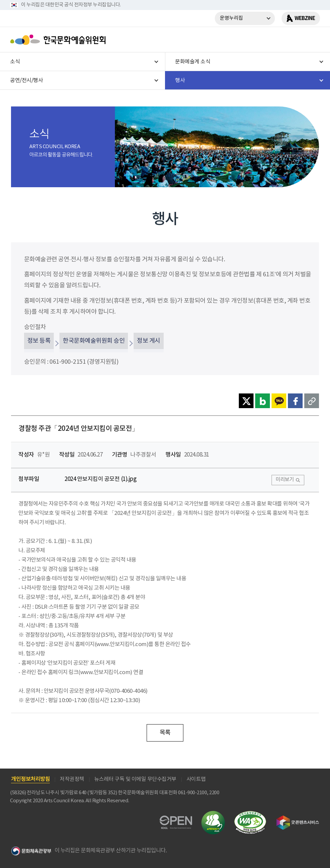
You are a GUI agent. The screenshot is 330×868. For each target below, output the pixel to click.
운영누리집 (231, 18)
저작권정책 (72, 779)
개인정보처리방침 (30, 779)
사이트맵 (196, 779)
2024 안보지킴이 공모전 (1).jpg (100, 479)
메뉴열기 (312, 40)
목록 (165, 733)
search (295, 40)
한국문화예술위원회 (59, 40)
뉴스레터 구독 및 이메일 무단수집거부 (135, 779)
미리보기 (285, 480)
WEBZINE (305, 18)
